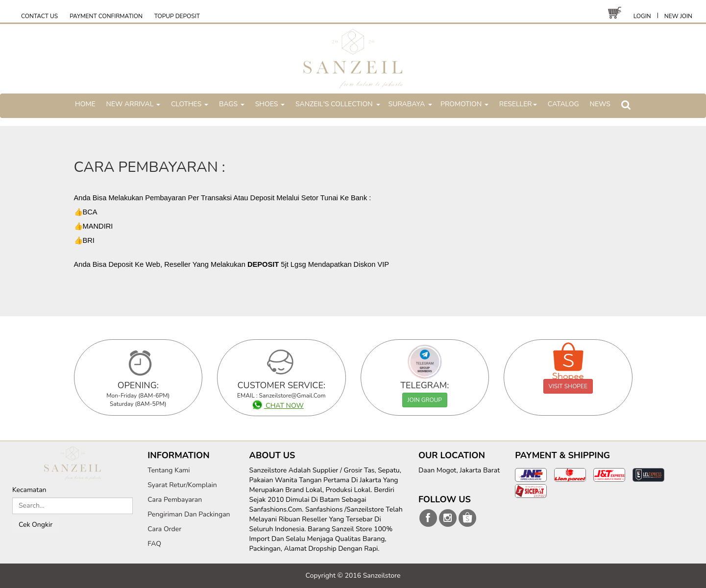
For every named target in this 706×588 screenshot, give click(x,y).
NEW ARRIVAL (133, 104)
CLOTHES (190, 104)
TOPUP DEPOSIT (177, 16)
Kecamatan (29, 490)
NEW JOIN (678, 16)
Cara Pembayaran (175, 500)
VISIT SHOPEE (568, 386)
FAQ (154, 544)
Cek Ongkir (36, 525)
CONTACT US (39, 16)
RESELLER (518, 104)
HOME (85, 104)
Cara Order (164, 529)
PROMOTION (464, 104)
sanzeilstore (428, 518)
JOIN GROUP (425, 400)
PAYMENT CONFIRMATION (106, 16)
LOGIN (642, 16)
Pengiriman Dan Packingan (189, 514)
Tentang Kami (169, 470)
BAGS (232, 104)
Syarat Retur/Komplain (182, 485)
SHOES (270, 104)
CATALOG (563, 104)
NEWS (600, 104)
